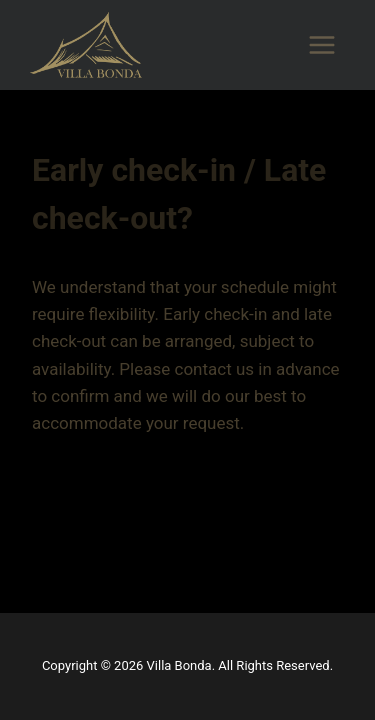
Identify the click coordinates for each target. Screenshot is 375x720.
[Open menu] (321, 44)
